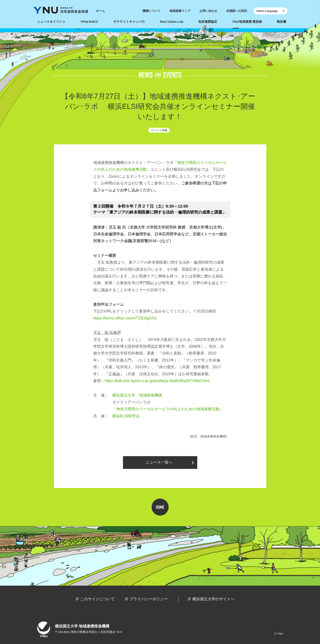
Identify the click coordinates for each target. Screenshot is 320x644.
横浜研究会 (126, 416)
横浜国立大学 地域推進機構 (137, 395)
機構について (151, 11)
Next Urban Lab (172, 22)
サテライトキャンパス (129, 22)
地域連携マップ (180, 11)
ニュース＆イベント (51, 22)
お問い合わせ (208, 11)
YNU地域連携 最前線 (247, 22)
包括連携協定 (208, 22)
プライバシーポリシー (149, 599)
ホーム (100, 11)
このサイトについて (97, 599)
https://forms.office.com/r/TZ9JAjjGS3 (125, 318)
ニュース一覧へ (159, 462)
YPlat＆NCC (89, 22)
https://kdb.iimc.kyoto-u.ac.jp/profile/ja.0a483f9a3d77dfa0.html (157, 381)
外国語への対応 (237, 11)
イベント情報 (159, 130)
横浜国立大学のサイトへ (213, 599)
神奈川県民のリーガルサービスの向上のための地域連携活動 (168, 409)
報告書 (281, 22)
